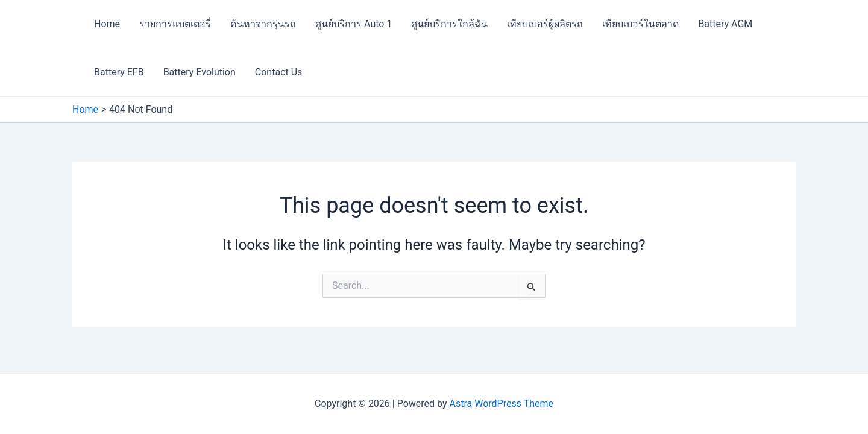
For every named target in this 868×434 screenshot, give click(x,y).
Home (107, 24)
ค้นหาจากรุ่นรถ (263, 24)
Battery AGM (725, 24)
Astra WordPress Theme (502, 404)
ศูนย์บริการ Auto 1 (354, 24)
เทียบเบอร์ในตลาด (640, 24)
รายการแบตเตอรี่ (175, 24)
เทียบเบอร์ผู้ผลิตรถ (545, 24)
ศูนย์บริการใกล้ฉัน (449, 24)
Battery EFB (119, 72)
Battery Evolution (200, 72)
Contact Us (279, 72)
